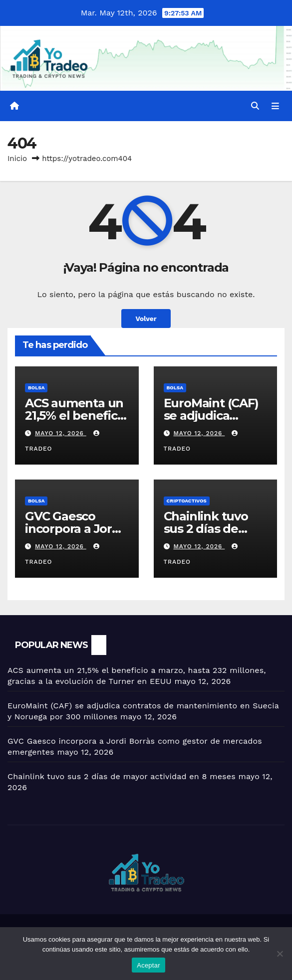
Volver (146, 319)
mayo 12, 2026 (61, 433)
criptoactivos (187, 501)
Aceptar (148, 965)
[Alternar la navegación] (275, 106)
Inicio (17, 159)
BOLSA (36, 388)
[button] (255, 106)
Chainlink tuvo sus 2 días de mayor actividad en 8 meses (122, 776)
